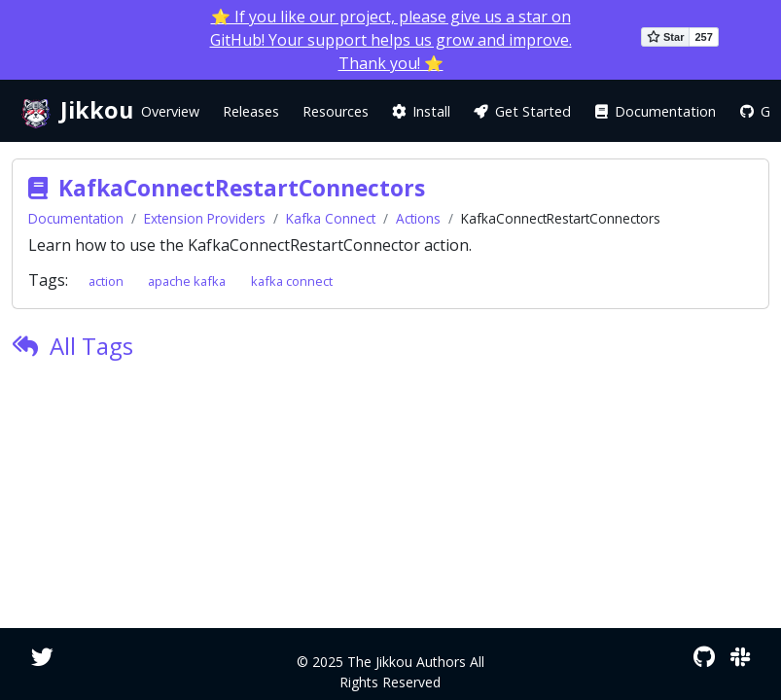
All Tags (91, 346)
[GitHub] (704, 657)
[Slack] (740, 657)
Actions (418, 218)
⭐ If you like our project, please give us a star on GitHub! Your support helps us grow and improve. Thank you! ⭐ (391, 40)
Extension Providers (205, 218)
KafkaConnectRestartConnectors (242, 188)
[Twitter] (42, 657)
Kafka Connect (331, 218)
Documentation (76, 218)
